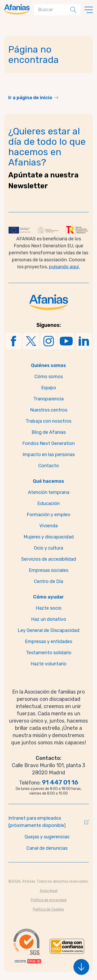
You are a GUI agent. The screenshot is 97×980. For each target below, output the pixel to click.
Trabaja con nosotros (48, 421)
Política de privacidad (49, 900)
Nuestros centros (49, 410)
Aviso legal (49, 891)
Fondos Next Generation (48, 443)
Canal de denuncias (47, 848)
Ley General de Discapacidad (48, 630)
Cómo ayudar (48, 597)
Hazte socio (49, 608)
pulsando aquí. (64, 267)
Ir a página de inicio (30, 98)
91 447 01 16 (60, 782)
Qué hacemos (48, 481)
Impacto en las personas (49, 455)
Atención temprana (49, 492)
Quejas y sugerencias (47, 837)
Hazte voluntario (48, 664)
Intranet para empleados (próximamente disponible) (37, 822)
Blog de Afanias (49, 432)
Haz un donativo (49, 619)
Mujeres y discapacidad (49, 537)
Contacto (49, 466)
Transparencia (48, 399)
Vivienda (48, 526)
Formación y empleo (48, 515)
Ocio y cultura (48, 548)
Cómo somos (49, 377)
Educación (48, 503)
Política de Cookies (48, 909)
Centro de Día (48, 581)
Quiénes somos (48, 365)
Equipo (49, 388)
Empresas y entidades (48, 642)
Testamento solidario (49, 653)
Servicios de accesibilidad (49, 559)
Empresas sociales (48, 570)
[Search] (53, 10)
